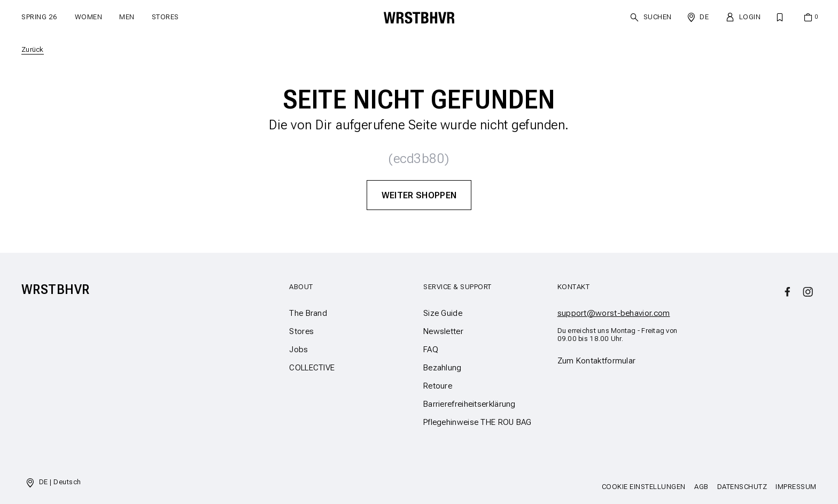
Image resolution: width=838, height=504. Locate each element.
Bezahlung (443, 368)
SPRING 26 (40, 17)
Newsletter (443, 331)
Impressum (796, 487)
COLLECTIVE (312, 368)
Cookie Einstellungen (644, 487)
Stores (165, 17)
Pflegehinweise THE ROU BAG (478, 422)
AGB (701, 487)
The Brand (308, 313)
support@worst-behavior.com (614, 313)
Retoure (438, 386)
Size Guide (443, 313)
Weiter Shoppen (419, 195)
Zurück (33, 49)
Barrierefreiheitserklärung (470, 404)
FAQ (431, 350)
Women (89, 17)
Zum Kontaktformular (597, 361)
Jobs (298, 350)
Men (127, 17)
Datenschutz (742, 487)
